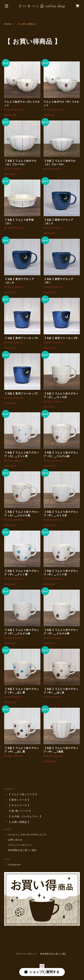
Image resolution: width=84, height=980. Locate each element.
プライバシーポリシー (20, 845)
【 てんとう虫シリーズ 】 (23, 794)
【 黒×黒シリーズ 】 (20, 811)
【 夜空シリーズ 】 (19, 800)
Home (8, 24)
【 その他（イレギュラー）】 (25, 816)
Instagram (15, 865)
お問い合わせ (15, 840)
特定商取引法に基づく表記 (22, 850)
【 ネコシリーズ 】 (19, 805)
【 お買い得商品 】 (19, 822)
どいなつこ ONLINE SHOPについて (27, 835)
